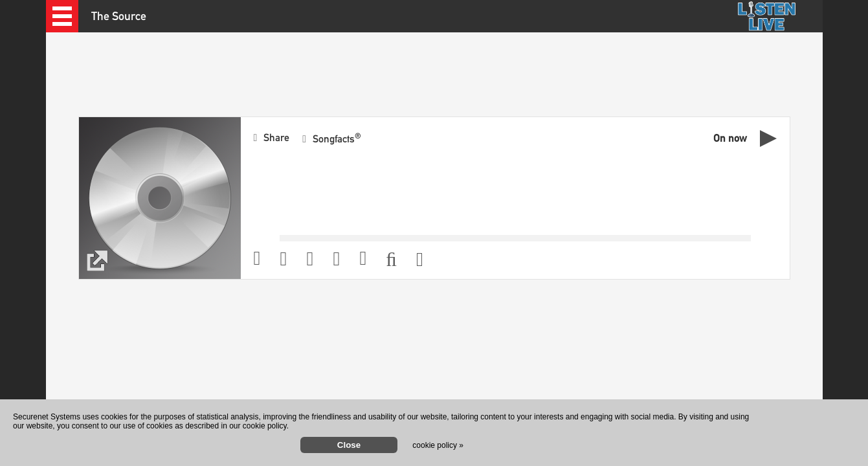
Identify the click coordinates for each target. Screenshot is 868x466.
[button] (62, 16)
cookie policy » (438, 445)
